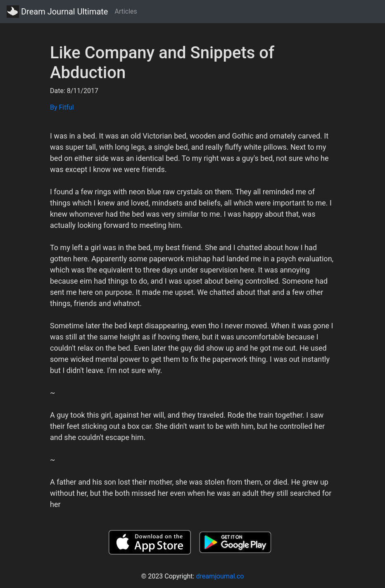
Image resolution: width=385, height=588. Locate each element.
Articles (126, 11)
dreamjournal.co (220, 576)
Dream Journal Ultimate (57, 12)
